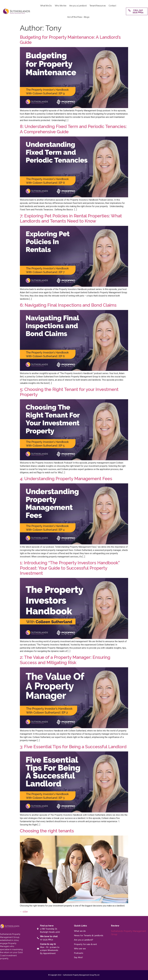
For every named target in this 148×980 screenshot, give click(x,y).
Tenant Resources (98, 6)
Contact (112, 6)
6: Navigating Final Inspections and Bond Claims (69, 305)
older (24, 912)
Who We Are (61, 6)
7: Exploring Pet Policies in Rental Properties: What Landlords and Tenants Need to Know (71, 218)
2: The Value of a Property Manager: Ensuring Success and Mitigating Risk (65, 660)
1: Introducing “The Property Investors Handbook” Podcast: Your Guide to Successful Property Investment (70, 568)
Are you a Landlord (78, 6)
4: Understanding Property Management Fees (66, 479)
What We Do (46, 6)
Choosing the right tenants (47, 831)
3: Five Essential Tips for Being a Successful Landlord (73, 747)
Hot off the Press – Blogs (78, 17)
